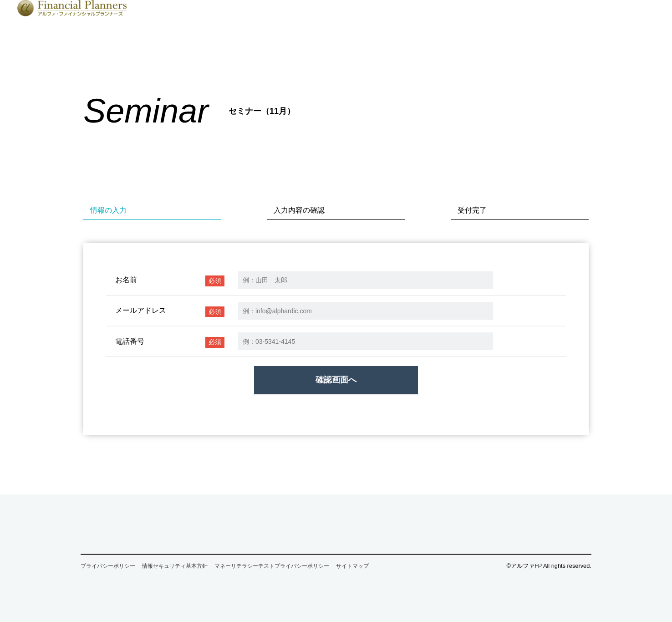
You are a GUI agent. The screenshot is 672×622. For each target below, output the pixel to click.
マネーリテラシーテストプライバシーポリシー (272, 566)
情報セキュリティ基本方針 (175, 566)
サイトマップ (352, 566)
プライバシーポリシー (108, 566)
